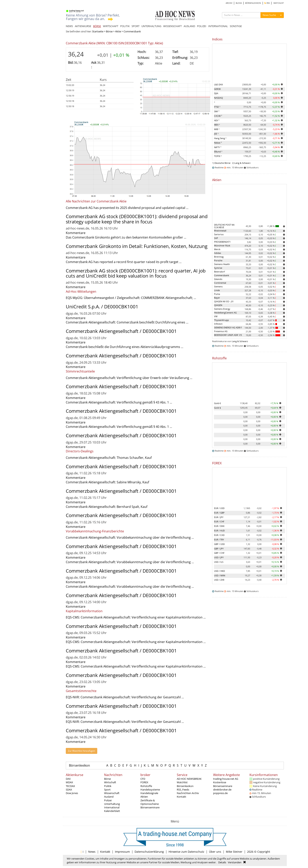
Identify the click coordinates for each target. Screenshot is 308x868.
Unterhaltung (112, 804)
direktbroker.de (222, 790)
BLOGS (239, 3)
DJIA (216, 93)
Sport (107, 790)
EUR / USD (219, 508)
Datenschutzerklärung (149, 852)
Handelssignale (149, 793)
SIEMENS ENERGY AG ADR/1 (228, 327)
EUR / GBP (219, 513)
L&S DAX (218, 84)
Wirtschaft (110, 782)
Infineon (218, 324)
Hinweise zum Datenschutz (186, 852)
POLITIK (125, 26)
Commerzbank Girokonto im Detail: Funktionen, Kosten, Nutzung (137, 246)
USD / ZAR (219, 580)
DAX (68, 779)
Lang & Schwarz (242, 163)
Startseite (98, 31)
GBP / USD (219, 544)
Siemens (218, 286)
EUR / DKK (219, 526)
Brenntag (219, 257)
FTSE (217, 107)
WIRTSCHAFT (111, 26)
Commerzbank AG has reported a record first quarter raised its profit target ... (124, 262)
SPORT (136, 26)
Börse (109, 31)
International (112, 807)
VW (216, 316)
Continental (220, 283)
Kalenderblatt (112, 811)
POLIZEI (202, 26)
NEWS (69, 26)
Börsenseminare (150, 807)
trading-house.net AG (226, 779)
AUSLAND (189, 26)
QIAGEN (218, 305)
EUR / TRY (219, 540)
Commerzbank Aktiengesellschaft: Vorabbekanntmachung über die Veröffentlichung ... (130, 537)
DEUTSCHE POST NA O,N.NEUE (224, 226)
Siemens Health (222, 264)
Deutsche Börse (222, 163)
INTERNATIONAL (218, 26)
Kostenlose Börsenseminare (223, 784)
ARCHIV (229, 3)
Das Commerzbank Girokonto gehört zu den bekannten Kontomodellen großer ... (126, 237)
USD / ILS (219, 562)
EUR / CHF (219, 521)
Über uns (215, 852)
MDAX (69, 782)
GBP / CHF (219, 553)
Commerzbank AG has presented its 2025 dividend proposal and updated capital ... (127, 208)
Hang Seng (220, 138)
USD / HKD (220, 571)
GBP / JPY (219, 549)
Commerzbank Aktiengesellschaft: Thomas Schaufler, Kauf (109, 458)
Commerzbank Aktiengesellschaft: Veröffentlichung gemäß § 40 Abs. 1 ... (119, 427)
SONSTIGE (236, 26)
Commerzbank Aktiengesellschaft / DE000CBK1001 (121, 331)
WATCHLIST (279, 3)
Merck (217, 249)
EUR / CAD (219, 535)
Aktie (118, 31)
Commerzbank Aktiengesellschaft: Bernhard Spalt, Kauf (107, 507)
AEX (217, 120)
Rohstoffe (146, 786)
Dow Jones (72, 793)
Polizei (108, 800)
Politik (108, 786)
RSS (267, 3)
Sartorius (219, 234)
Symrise (218, 268)
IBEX (217, 125)
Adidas (218, 253)
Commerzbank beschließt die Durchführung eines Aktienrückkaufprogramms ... (125, 347)
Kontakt (181, 797)
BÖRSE (97, 26)
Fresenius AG (221, 331)
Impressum (122, 852)
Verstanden (235, 862)
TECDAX (70, 786)
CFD (143, 779)
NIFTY (218, 147)
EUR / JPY (219, 517)
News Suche (269, 15)
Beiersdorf (220, 272)
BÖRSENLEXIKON (253, 3)
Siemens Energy (222, 309)
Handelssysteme (150, 790)
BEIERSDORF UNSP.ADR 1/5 (228, 335)
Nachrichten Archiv (188, 793)
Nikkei (218, 143)
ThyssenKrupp (221, 320)
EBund (218, 152)
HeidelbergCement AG (225, 313)
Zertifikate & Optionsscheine (150, 802)
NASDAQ (219, 98)
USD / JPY (219, 557)
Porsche (218, 260)
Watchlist (182, 782)
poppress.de (220, 793)
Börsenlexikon (79, 765)
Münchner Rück (222, 245)
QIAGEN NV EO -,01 (224, 301)
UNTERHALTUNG (151, 26)
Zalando (218, 279)
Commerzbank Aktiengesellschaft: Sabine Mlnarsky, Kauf (107, 482)
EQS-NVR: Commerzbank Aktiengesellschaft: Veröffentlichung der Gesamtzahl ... (125, 697)
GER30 (217, 89)
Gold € (217, 403)
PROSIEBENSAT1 (222, 242)
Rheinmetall (220, 231)
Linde (217, 290)
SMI (217, 111)
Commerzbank (222, 275)
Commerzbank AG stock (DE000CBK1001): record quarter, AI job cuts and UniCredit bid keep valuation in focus (136, 273)
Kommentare (76, 233)
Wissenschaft (112, 793)
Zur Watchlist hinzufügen (82, 751)
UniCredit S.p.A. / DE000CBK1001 (102, 306)
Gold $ (217, 408)
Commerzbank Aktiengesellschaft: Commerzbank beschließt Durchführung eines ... (127, 322)
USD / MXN (220, 575)
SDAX (69, 790)
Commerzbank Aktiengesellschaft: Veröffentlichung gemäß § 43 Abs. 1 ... (119, 402)
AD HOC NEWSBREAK (189, 779)
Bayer (217, 298)
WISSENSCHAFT (172, 26)
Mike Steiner (234, 852)
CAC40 (218, 116)
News (92, 852)
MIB (217, 129)
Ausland (109, 797)
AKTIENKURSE (83, 26)
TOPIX (218, 156)
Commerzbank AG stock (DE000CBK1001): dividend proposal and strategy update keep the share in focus (137, 219)
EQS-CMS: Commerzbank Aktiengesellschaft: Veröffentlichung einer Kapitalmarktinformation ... (136, 617)
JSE (216, 134)
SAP (216, 238)
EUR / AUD (219, 531)
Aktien (144, 797)
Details (222, 862)
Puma (217, 294)
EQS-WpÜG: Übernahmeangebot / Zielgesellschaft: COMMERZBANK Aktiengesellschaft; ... (131, 298)
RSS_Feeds (183, 790)
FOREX (144, 782)
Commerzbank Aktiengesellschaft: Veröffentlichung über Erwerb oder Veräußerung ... (129, 378)
